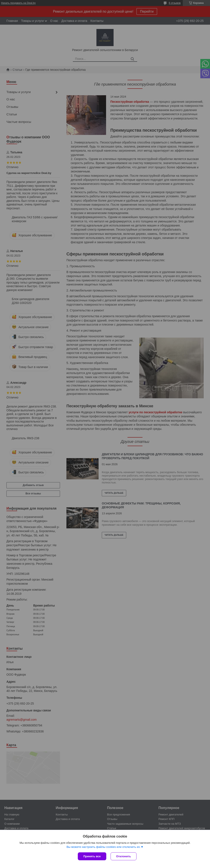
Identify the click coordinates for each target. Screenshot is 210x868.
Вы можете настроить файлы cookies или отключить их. (103, 847)
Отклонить (124, 856)
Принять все (92, 856)
